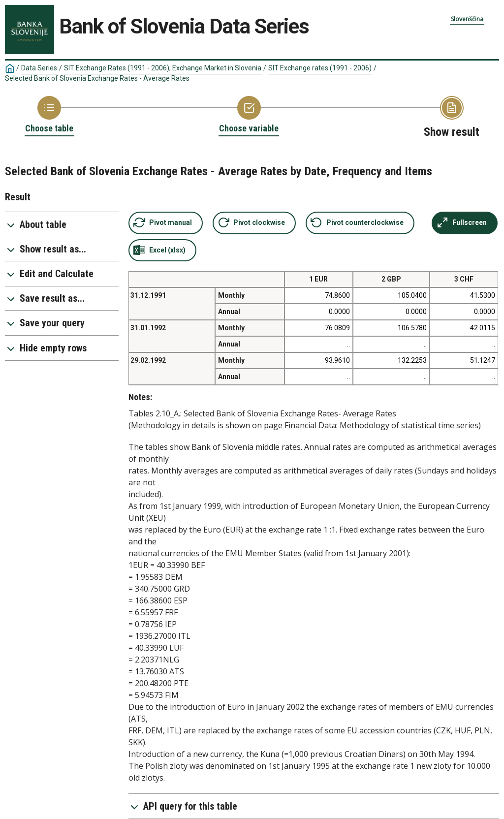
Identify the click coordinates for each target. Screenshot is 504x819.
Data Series (39, 68)
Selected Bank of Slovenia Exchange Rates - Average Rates (97, 78)
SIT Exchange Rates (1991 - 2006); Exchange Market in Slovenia (163, 68)
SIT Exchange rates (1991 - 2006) (320, 68)
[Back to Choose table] (49, 115)
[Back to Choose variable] (249, 115)
